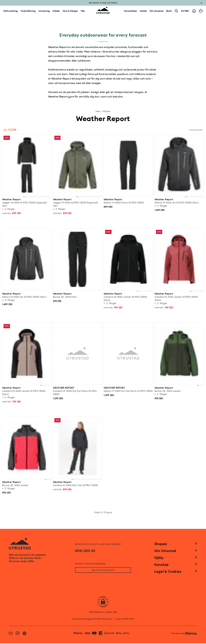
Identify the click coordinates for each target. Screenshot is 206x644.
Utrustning (44, 13)
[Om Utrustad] (157, 13)
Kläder (56, 13)
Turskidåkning (28, 13)
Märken (106, 111)
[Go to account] (194, 13)
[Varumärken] (130, 13)
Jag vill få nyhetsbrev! (103, 571)
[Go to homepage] (103, 12)
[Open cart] (201, 12)
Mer (83, 13)
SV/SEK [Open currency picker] (185, 13)
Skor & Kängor (70, 13)
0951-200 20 (85, 551)
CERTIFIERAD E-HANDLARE (103, 613)
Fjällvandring (11, 13)
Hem (98, 111)
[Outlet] (143, 13)
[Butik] (169, 13)
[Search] (176, 13)
